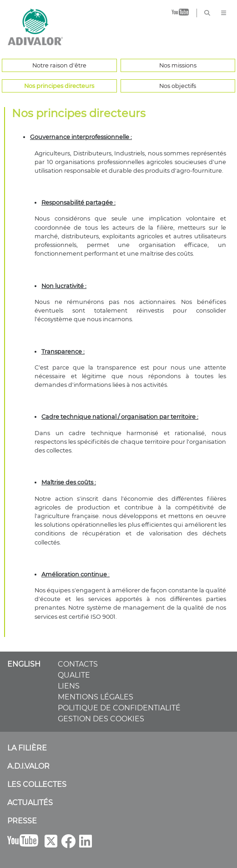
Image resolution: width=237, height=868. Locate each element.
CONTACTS (78, 664)
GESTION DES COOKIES (101, 719)
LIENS (69, 686)
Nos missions (178, 65)
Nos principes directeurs (59, 86)
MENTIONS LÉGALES (96, 697)
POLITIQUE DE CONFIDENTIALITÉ (119, 708)
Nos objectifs (178, 86)
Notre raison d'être (59, 65)
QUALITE (74, 675)
